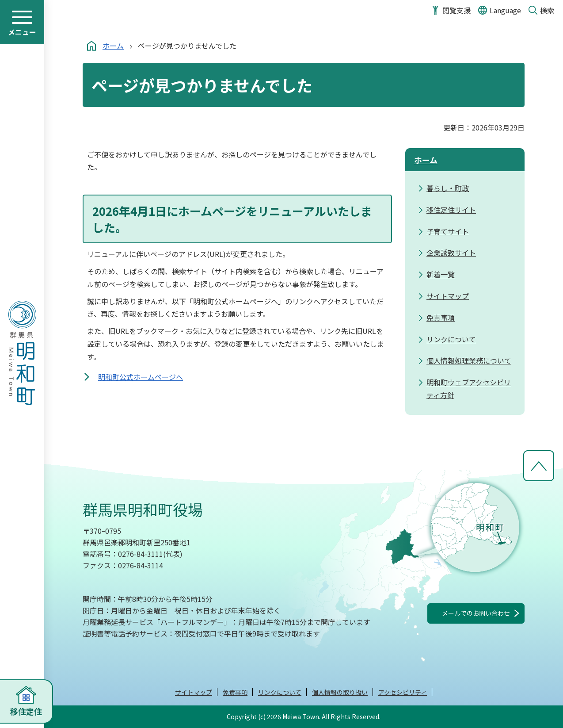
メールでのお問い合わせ (476, 613)
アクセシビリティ (403, 692)
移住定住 (26, 711)
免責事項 (235, 692)
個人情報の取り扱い (340, 692)
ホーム (113, 46)
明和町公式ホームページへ (141, 377)
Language (505, 10)
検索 (547, 10)
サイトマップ (194, 692)
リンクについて (280, 692)
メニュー (22, 32)
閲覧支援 (456, 10)
